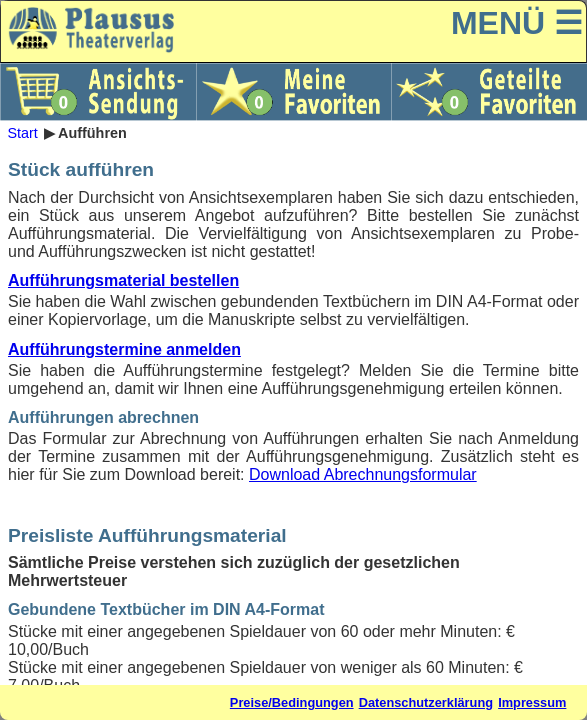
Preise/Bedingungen (292, 702)
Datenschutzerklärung (426, 702)
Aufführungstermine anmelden (124, 349)
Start (22, 133)
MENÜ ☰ (517, 23)
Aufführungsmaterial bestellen (123, 280)
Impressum (532, 702)
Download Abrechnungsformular (363, 474)
